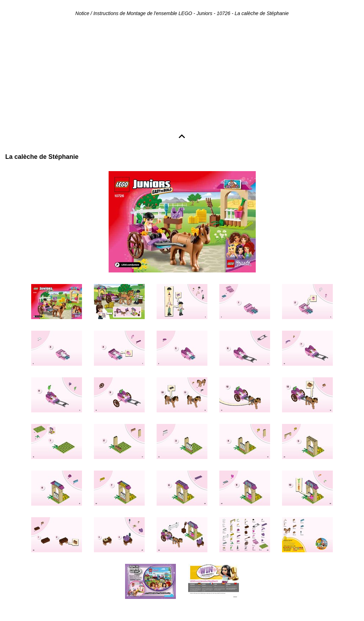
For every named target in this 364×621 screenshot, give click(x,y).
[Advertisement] (182, 76)
